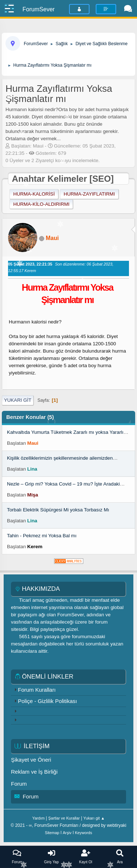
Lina (32, 469)
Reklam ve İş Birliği (34, 772)
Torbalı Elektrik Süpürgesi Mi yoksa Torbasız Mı (58, 510)
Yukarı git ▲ (94, 818)
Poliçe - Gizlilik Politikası (47, 701)
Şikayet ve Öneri (31, 760)
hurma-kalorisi (34, 194)
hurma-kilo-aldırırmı (41, 204)
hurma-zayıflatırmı (89, 194)
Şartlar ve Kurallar (64, 818)
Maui (52, 238)
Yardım (38, 818)
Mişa (33, 495)
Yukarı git (18, 400)
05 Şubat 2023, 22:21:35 (30, 264)
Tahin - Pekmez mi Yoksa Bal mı (42, 536)
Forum (19, 784)
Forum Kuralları (37, 690)
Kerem (35, 547)
